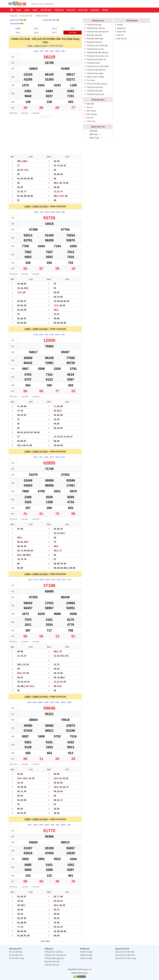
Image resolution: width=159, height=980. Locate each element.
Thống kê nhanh (93, 63)
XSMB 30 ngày (86, 952)
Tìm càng (90, 80)
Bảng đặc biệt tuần (94, 35)
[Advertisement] (45, 136)
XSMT (35, 10)
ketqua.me (87, 969)
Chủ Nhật (73, 33)
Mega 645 (121, 28)
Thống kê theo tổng (95, 87)
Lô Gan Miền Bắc (51, 20)
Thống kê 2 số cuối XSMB (97, 66)
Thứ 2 (36, 29)
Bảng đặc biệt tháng (95, 39)
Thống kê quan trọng (95, 94)
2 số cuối (25, 113)
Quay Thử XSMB (18, 20)
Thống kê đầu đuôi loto (96, 70)
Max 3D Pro (122, 39)
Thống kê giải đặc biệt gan (98, 52)
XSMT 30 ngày (86, 958)
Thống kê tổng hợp (94, 91)
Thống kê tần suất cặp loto (98, 32)
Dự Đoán (95, 10)
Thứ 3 (54, 29)
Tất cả (15, 113)
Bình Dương (92, 114)
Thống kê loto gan (94, 25)
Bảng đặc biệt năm (94, 42)
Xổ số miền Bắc (26, 16)
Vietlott (71, 10)
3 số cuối (36, 113)
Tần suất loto (17, 24)
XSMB (19, 10)
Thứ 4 (73, 29)
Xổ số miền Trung (16, 958)
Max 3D (120, 35)
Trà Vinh (90, 118)
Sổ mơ (105, 10)
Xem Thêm (45, 941)
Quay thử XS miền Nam (125, 955)
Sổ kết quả (46, 10)
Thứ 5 (18, 33)
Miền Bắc (90, 104)
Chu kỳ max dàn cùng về (97, 84)
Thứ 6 (36, 33)
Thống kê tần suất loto (96, 28)
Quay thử (83, 10)
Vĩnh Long (91, 121)
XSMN (27, 10)
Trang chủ (13, 16)
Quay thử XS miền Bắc (125, 952)
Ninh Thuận (91, 111)
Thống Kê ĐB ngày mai (96, 59)
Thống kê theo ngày (95, 73)
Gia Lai (90, 107)
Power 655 (122, 32)
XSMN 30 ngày (86, 955)
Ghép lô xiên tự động (95, 77)
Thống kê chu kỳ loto (95, 49)
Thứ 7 (54, 33)
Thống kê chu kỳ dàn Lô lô (98, 56)
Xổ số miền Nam (16, 955)
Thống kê (59, 10)
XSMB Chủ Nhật (41, 46)
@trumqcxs (83, 973)
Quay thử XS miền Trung (126, 958)
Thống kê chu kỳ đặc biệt (97, 45)
